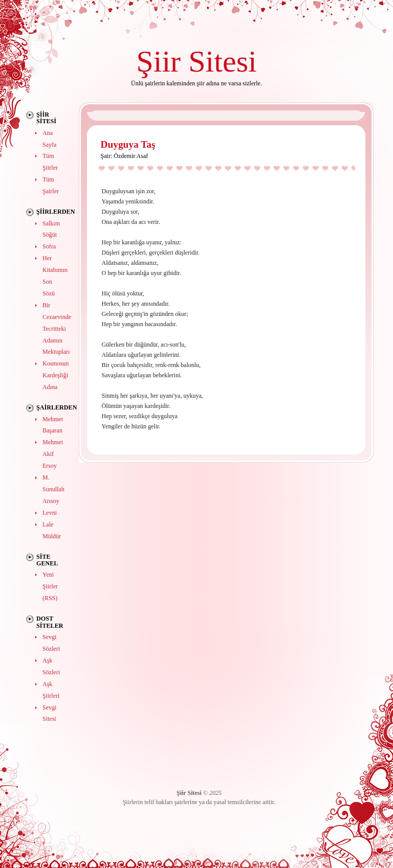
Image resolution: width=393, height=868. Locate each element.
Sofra (49, 246)
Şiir (158, 61)
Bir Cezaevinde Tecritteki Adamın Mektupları (57, 329)
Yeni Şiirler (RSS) (50, 586)
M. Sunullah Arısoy (53, 489)
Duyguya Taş (128, 144)
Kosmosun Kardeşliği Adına (56, 375)
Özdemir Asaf (131, 156)
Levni (50, 513)
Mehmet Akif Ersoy (53, 454)
